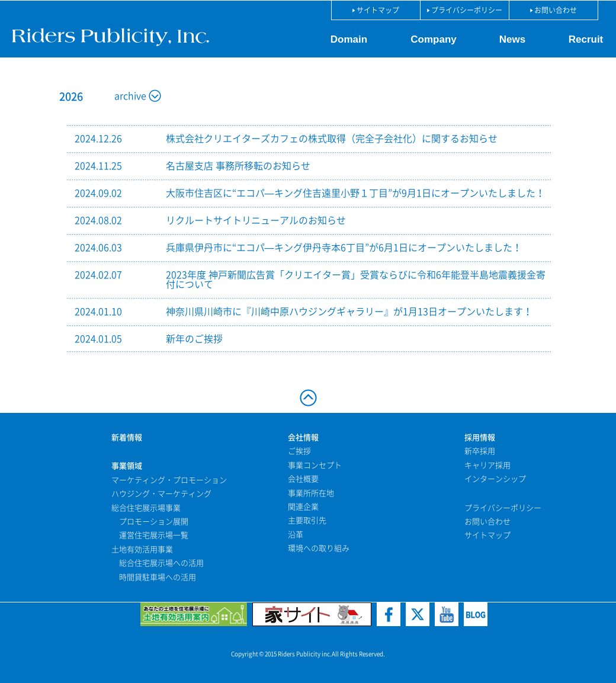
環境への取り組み (319, 548)
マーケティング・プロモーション (169, 480)
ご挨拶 (299, 451)
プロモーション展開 (154, 522)
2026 (71, 97)
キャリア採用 (487, 465)
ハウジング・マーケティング (161, 494)
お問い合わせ (487, 522)
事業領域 (127, 466)
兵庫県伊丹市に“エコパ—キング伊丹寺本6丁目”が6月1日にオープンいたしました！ (344, 248)
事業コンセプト (315, 465)
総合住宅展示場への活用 (161, 563)
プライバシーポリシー (503, 508)
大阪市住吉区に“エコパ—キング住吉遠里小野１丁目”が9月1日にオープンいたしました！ (355, 193)
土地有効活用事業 (142, 549)
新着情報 (127, 437)
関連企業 (303, 507)
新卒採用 (480, 451)
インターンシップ (495, 479)
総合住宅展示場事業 (146, 508)
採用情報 (480, 437)
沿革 (296, 535)
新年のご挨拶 (194, 339)
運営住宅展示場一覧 (154, 535)
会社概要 (303, 479)
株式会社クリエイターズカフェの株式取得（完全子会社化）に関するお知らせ (332, 139)
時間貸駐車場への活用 (158, 577)
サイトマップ (487, 535)
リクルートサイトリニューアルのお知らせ (256, 220)
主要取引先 (307, 520)
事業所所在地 (311, 493)
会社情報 (303, 437)
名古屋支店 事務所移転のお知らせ (238, 166)
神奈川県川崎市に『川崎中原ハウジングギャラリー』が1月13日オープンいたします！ (349, 312)
